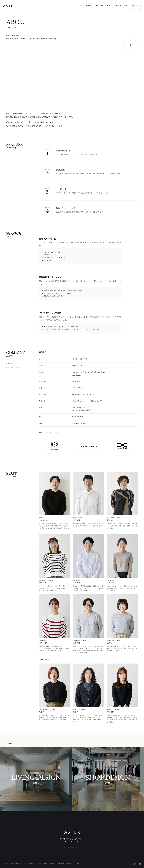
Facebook (130, 864)
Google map (76, 375)
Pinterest (140, 864)
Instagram (135, 864)
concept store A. (48, 330)
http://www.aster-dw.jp (79, 423)
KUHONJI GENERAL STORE (53, 327)
